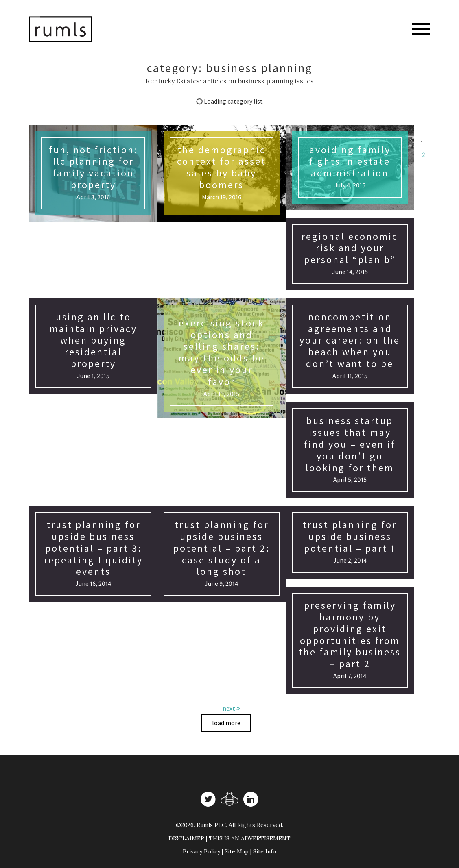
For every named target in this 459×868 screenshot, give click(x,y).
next (231, 708)
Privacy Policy (201, 851)
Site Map (237, 851)
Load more (226, 723)
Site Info (265, 851)
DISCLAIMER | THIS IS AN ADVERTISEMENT (229, 838)
